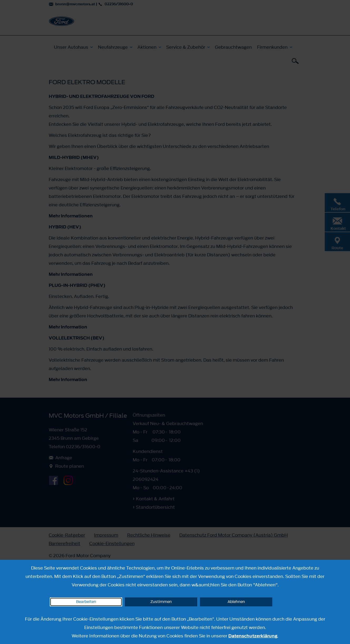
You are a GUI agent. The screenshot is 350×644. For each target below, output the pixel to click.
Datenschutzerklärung (253, 636)
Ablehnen (236, 602)
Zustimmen (161, 602)
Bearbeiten (86, 602)
